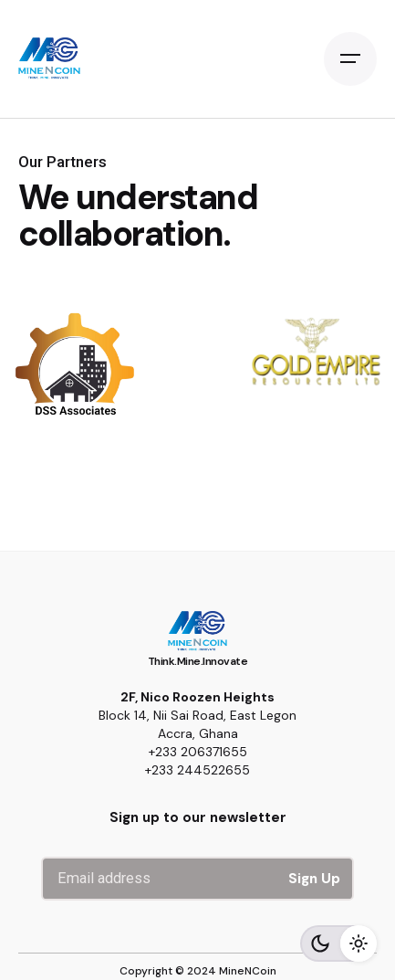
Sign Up (314, 879)
